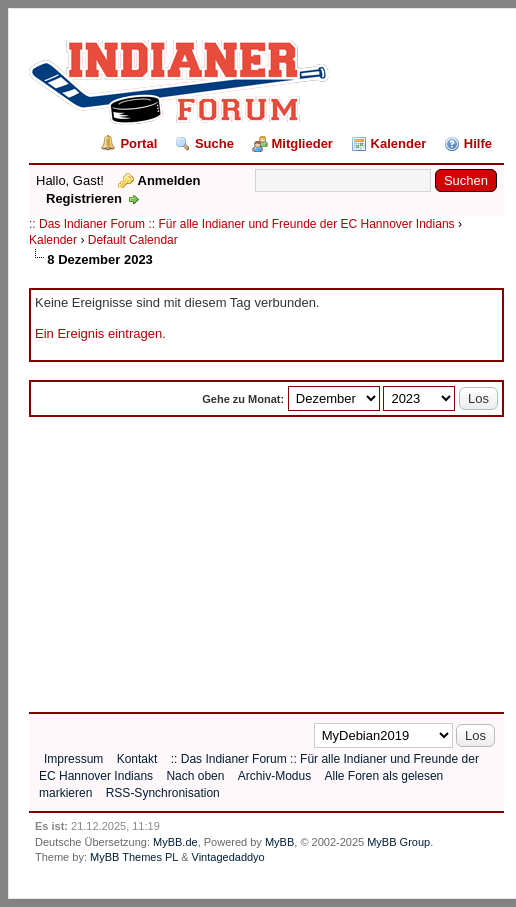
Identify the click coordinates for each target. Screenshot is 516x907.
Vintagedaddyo (228, 857)
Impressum (73, 759)
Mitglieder (302, 143)
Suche (214, 143)
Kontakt (137, 759)
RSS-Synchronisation (163, 793)
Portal (138, 143)
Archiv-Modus (274, 776)
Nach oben (195, 776)
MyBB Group (398, 842)
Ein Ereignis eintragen (98, 333)
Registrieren (84, 198)
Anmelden (169, 180)
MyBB (279, 842)
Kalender (399, 143)
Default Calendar (133, 240)
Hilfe (478, 143)
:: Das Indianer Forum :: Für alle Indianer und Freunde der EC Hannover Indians (242, 224)
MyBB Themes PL (134, 857)
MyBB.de (175, 842)
